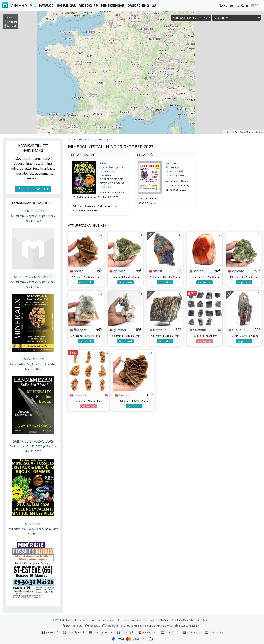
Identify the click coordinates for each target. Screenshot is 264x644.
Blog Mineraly (72, 625)
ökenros (78, 395)
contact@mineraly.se (160, 625)
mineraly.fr (50, 632)
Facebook (92, 625)
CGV (55, 620)
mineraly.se (214, 632)
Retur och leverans (129, 620)
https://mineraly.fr (190, 625)
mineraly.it (126, 632)
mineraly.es (148, 632)
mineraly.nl (170, 632)
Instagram (110, 625)
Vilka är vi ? (109, 620)
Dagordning (79, 139)
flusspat (78, 330)
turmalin (158, 330)
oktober (105, 139)
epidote (117, 271)
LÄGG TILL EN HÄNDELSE (33, 189)
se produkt (86, 282)
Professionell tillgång (156, 620)
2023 (93, 139)
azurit (156, 271)
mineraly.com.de (101, 632)
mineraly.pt (192, 632)
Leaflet (227, 132)
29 (115, 139)
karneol (196, 271)
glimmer (118, 330)
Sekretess (94, 620)
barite (77, 271)
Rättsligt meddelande (73, 620)
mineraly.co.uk (74, 632)
